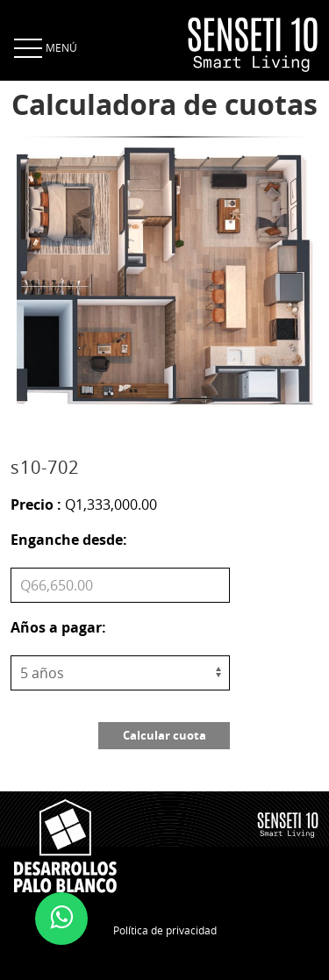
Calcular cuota (164, 735)
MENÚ (44, 47)
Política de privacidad (165, 930)
